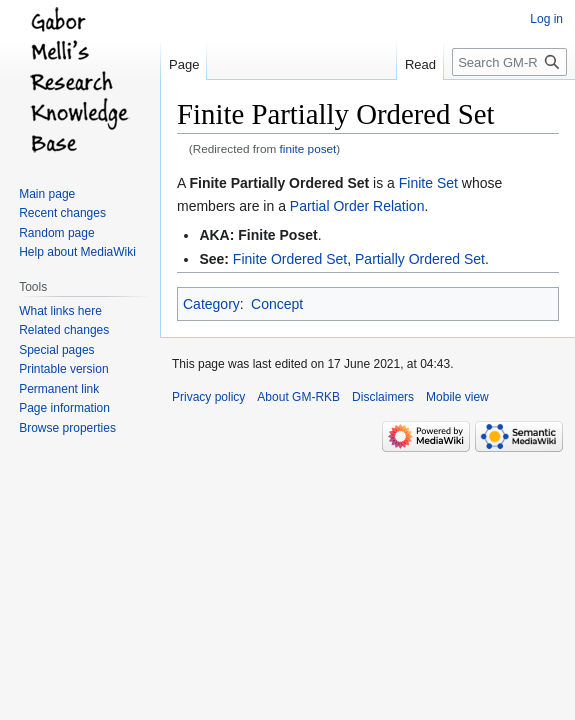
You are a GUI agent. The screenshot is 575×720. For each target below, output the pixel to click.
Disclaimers (383, 397)
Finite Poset (277, 235)
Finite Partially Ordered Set (279, 183)
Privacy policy (208, 397)
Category (211, 304)
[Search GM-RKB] (509, 62)
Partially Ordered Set (420, 259)
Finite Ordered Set (290, 259)
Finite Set (428, 183)
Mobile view (457, 397)
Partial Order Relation (357, 206)
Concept (277, 304)
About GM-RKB (298, 397)
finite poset (308, 148)
